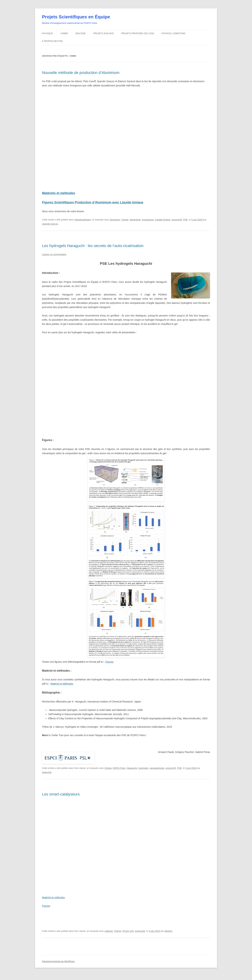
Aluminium (115, 223)
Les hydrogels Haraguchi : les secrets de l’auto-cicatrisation (93, 250)
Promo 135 (128, 935)
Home (209, 2)
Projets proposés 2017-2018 (138, 37)
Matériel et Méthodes (62, 688)
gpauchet (47, 776)
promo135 (177, 223)
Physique (47, 37)
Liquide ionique (163, 223)
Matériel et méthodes (53, 901)
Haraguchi (132, 772)
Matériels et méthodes (59, 197)
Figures (109, 666)
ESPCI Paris (119, 772)
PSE (185, 223)
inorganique (148, 223)
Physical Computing (174, 37)
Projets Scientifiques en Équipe (76, 21)
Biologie (81, 37)
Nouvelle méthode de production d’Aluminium (81, 76)
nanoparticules (157, 772)
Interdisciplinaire (83, 223)
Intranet (200, 2)
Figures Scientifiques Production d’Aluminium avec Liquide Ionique (93, 206)
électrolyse (135, 223)
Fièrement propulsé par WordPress (58, 965)
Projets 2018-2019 (103, 37)
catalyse (109, 935)
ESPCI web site (47, 2)
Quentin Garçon (50, 228)
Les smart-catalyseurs (61, 798)
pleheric (169, 935)
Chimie (64, 37)
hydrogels (143, 772)
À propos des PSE (52, 45)
